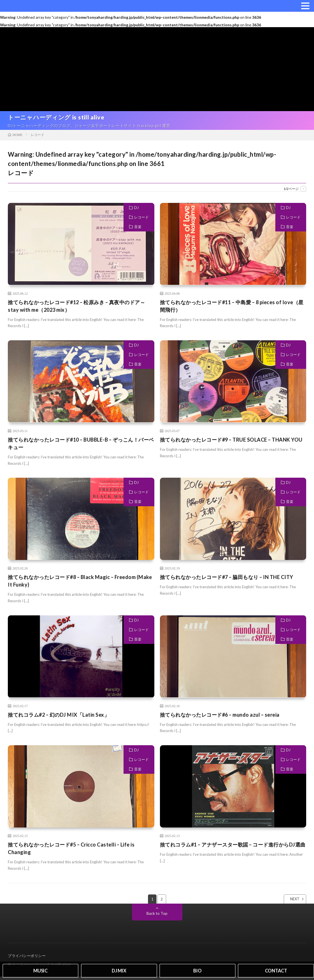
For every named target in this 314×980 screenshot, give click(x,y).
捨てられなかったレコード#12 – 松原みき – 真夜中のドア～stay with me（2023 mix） (76, 309)
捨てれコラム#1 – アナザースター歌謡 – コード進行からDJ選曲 (233, 848)
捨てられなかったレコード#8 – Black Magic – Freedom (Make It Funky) (80, 584)
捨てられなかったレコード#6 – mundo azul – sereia (220, 718)
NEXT (290, 902)
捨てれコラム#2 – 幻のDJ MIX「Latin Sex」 (59, 718)
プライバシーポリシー (27, 959)
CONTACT (276, 970)
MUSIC (40, 970)
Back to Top (157, 917)
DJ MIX (119, 970)
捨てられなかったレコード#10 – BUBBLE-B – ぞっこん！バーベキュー (81, 446)
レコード (141, 220)
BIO (197, 970)
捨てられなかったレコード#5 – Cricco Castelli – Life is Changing (71, 851)
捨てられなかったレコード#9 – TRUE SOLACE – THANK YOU (231, 443)
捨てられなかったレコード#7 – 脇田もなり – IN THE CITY (227, 580)
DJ (136, 211)
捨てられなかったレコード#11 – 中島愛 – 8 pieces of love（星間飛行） (232, 309)
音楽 (138, 230)
